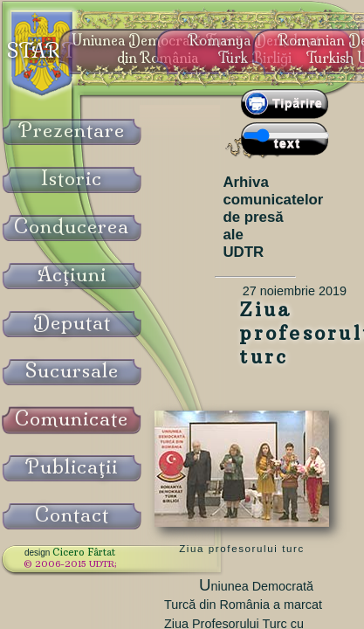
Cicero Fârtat (84, 552)
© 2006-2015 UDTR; (70, 564)
